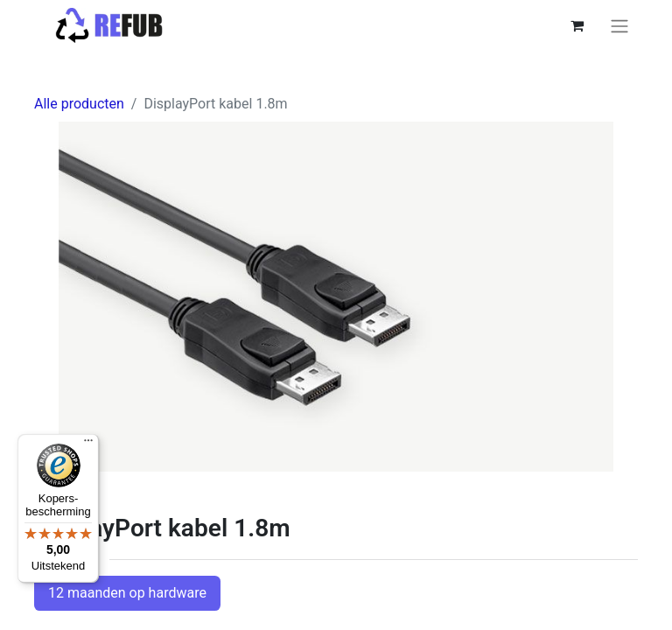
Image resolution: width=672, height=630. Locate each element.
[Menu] (88, 444)
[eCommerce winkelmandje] (577, 25)
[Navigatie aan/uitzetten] (619, 26)
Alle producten (79, 104)
